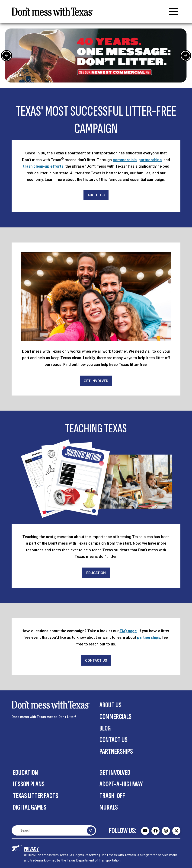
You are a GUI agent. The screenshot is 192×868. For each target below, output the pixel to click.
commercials (125, 160)
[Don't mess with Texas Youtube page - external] (145, 831)
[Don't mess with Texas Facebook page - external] (155, 831)
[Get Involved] (96, 381)
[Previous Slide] (6, 56)
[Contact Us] (96, 660)
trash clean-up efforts (43, 166)
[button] (174, 12)
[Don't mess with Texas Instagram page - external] (166, 831)
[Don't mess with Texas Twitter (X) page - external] (176, 831)
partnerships (150, 160)
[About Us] (96, 195)
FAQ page (128, 631)
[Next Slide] (186, 56)
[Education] (96, 573)
